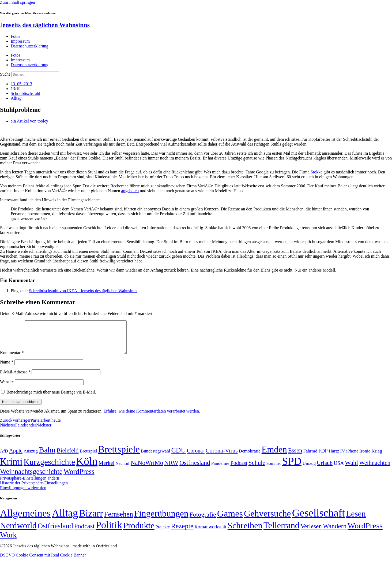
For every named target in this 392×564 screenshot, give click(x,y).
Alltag (16, 98)
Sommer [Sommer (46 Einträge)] (274, 470)
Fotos (16, 36)
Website (7, 388)
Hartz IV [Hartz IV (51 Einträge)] (337, 457)
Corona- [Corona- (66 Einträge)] (196, 457)
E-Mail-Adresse (15, 378)
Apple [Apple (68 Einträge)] (16, 457)
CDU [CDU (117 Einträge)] (179, 457)
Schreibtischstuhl (25, 93)
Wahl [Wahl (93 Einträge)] (351, 469)
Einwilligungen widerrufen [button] (23, 494)
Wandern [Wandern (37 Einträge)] (335, 533)
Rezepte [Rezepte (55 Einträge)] (182, 533)
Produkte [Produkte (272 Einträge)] (139, 532)
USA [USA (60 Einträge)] (339, 470)
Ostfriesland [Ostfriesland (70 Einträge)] (55, 532)
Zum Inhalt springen (18, 2)
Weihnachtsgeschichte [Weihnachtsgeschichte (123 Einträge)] (31, 478)
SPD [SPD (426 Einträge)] (292, 468)
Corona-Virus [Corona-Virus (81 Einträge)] (222, 457)
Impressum (20, 41)
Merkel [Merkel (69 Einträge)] (106, 469)
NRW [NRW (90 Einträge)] (171, 469)
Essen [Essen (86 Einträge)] (295, 457)
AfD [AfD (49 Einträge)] (4, 457)
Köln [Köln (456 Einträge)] (87, 468)
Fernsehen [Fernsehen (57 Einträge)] (119, 521)
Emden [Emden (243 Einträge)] (274, 456)
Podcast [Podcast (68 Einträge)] (239, 469)
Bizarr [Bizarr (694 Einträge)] (91, 520)
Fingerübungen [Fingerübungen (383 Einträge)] (161, 520)
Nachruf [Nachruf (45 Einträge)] (122, 470)
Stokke (316, 172)
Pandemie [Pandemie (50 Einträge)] (220, 470)
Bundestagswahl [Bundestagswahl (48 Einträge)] (155, 457)
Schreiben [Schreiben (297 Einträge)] (245, 532)
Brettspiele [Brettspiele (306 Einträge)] (119, 456)
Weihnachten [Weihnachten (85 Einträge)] (375, 469)
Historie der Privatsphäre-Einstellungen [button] (34, 489)
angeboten (130, 191)
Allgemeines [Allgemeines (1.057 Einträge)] (25, 520)
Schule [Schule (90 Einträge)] (257, 469)
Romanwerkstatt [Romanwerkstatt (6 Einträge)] (210, 533)
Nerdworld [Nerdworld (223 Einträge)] (18, 532)
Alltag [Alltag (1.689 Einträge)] (65, 519)
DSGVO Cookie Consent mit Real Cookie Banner (43, 561)
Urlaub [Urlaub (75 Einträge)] (325, 469)
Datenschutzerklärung (29, 46)
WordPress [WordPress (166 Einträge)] (365, 532)
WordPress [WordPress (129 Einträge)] (79, 478)
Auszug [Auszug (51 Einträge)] (31, 457)
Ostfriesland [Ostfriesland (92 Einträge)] (195, 469)
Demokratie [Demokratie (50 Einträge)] (250, 457)
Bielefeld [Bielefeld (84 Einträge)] (67, 457)
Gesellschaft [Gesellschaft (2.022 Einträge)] (319, 519)
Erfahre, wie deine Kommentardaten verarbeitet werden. (152, 418)
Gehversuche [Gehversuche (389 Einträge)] (267, 520)
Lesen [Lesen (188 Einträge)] (356, 520)
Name (7, 368)
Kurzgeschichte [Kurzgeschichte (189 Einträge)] (49, 468)
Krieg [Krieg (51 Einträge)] (377, 457)
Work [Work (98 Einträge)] (8, 541)
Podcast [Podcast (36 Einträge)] (84, 533)
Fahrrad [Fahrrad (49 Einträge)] (310, 457)
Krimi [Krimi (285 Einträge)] (11, 468)
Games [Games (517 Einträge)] (230, 520)
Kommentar (12, 359)
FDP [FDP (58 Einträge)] (323, 457)
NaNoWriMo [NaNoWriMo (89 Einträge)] (147, 469)
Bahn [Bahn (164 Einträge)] (47, 456)
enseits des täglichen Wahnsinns (45, 25)
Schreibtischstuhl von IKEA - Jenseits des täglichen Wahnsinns (83, 291)
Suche (5, 74)
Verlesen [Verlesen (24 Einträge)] (311, 533)
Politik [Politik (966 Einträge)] (109, 531)
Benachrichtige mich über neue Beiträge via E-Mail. (51, 398)
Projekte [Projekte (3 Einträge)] (163, 533)
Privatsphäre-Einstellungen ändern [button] (30, 485)
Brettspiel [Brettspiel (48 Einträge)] (88, 457)
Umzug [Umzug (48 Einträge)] (309, 470)
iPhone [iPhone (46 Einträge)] (352, 458)
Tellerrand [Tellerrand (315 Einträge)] (281, 532)
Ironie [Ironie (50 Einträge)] (365, 457)
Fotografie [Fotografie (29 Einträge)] (203, 521)
